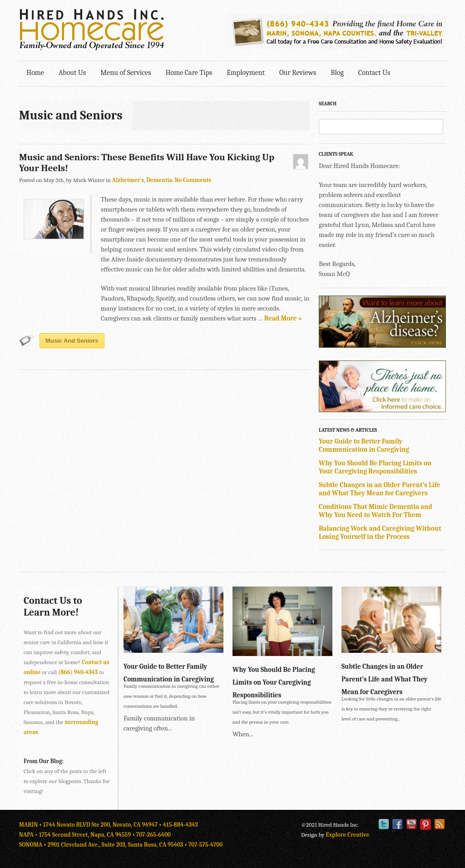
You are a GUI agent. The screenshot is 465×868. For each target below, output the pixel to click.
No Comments (193, 180)
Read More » (283, 318)
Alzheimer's (128, 180)
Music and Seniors (72, 341)
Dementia (159, 180)
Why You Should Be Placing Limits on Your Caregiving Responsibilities (375, 467)
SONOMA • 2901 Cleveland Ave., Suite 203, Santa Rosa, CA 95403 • (104, 845)
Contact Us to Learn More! (53, 607)
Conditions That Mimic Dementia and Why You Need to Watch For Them (376, 511)
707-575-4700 (205, 845)
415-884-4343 (181, 825)
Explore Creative (347, 835)
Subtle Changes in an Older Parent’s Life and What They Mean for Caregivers (379, 489)
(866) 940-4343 (78, 672)
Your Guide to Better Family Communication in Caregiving (364, 445)
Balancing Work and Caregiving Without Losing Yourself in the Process (380, 533)
